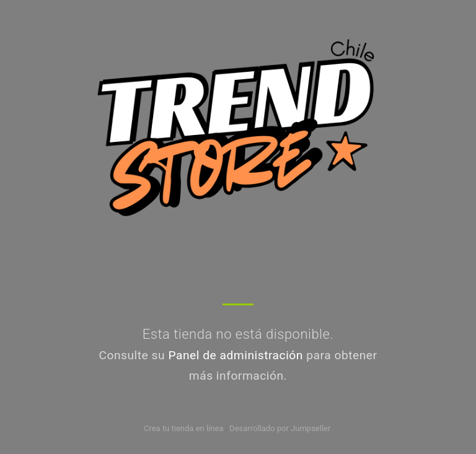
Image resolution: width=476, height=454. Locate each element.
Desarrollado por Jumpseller (280, 428)
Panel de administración (236, 355)
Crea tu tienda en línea (185, 428)
